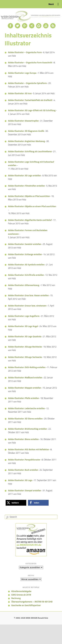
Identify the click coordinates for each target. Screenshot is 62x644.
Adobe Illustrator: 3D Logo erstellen (25, 175)
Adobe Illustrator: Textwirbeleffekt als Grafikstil (30, 100)
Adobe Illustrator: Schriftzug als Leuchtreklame (30, 151)
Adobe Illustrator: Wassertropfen (23, 121)
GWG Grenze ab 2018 (21, 595)
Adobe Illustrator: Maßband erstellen (25, 377)
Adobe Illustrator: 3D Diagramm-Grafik (26, 131)
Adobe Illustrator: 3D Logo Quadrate (25, 336)
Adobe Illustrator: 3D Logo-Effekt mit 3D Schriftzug (32, 110)
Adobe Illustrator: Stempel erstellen (25, 490)
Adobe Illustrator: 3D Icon (20, 93)
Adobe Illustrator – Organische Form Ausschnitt (30, 63)
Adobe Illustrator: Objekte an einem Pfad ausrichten (32, 206)
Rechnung (16, 598)
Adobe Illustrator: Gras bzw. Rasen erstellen (28, 295)
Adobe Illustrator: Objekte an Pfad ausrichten (29, 196)
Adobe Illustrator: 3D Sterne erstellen (25, 419)
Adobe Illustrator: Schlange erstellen (25, 254)
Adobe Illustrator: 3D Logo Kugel (23, 326)
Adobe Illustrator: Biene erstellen (23, 439)
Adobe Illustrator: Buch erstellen (23, 470)
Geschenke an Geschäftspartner (26, 605)
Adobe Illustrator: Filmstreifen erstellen (27, 186)
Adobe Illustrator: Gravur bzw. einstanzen (27, 306)
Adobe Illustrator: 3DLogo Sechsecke (25, 357)
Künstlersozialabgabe (21, 591)
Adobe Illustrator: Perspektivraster (24, 460)
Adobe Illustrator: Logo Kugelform (24, 316)
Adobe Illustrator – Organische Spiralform (28, 83)
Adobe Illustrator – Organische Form (25, 52)
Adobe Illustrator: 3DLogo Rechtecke (25, 347)
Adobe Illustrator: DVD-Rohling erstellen (27, 367)
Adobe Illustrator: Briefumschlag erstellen (28, 429)
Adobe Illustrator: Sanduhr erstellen (25, 244)
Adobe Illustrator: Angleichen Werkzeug (27, 141)
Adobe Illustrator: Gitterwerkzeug (24, 285)
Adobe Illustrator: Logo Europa (22, 73)
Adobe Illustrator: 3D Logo (20, 480)
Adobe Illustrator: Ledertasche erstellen (26, 408)
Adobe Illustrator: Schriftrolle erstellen (26, 275)
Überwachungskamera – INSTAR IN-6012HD (32, 602)
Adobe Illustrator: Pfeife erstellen (24, 398)
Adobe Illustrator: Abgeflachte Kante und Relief (30, 220)
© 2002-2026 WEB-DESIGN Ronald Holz (31, 618)
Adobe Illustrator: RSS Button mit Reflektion (29, 449)
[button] (16, 503)
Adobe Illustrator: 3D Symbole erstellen (26, 265)
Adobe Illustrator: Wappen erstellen (25, 388)
